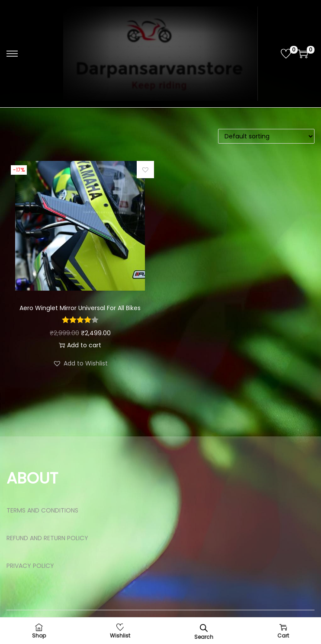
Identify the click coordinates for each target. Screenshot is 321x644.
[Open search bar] (204, 628)
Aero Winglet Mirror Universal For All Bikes (80, 308)
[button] (145, 170)
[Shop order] (266, 136)
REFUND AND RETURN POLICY (47, 538)
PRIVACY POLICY (30, 566)
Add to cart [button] (80, 345)
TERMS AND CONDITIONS (42, 510)
